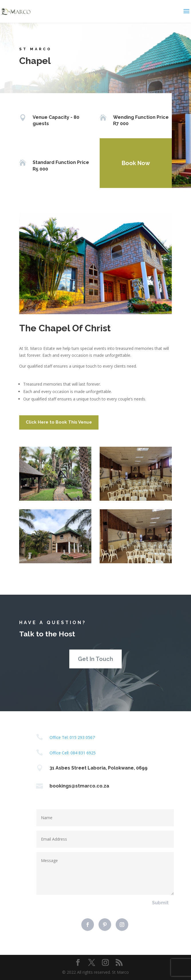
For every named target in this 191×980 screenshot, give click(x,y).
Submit (160, 903)
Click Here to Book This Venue (59, 422)
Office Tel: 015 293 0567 (72, 737)
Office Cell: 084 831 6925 (73, 753)
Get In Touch (95, 659)
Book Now (132, 163)
